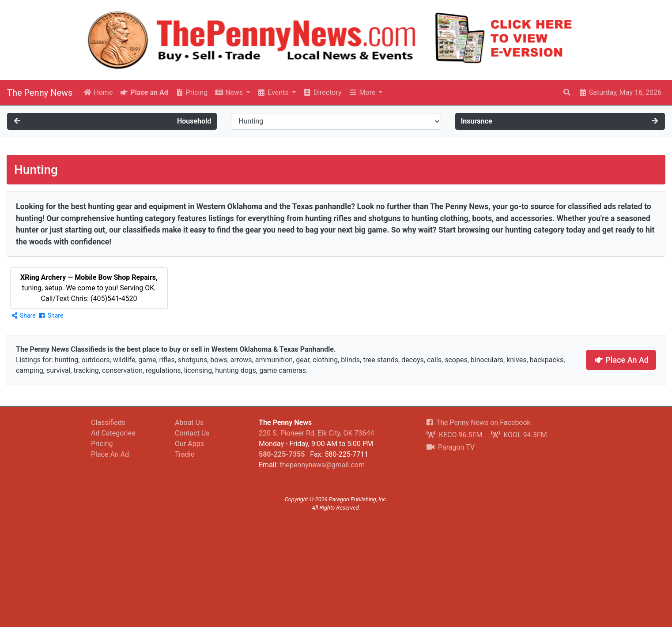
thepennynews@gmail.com (322, 465)
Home (98, 92)
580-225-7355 (282, 454)
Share (23, 315)
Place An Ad (621, 360)
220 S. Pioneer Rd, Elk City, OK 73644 (316, 433)
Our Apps (189, 444)
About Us (189, 422)
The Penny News (40, 93)
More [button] (363, 92)
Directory (322, 92)
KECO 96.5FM (455, 435)
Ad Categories (113, 433)
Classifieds (108, 422)
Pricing (191, 92)
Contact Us (192, 433)
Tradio (185, 454)
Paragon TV (451, 447)
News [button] (230, 92)
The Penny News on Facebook (479, 422)
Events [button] (274, 92)
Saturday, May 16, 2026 (620, 92)
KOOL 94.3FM (519, 435)
